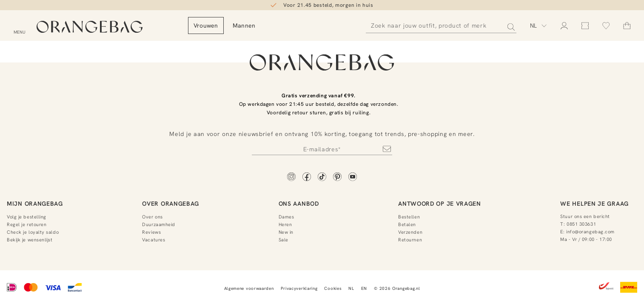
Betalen (407, 224)
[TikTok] (322, 177)
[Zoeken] (441, 26)
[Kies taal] (539, 25)
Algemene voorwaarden (249, 288)
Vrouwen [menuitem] (234, 25)
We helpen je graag (594, 204)
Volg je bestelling (27, 217)
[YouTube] (353, 177)
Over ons (152, 217)
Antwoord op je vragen (440, 204)
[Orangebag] (104, 27)
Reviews (151, 232)
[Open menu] (20, 27)
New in (286, 232)
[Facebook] (307, 177)
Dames (286, 217)
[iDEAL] (12, 288)
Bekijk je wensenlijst (30, 240)
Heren (285, 224)
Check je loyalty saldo (33, 232)
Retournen (410, 240)
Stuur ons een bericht (585, 216)
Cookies (333, 288)
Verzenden (410, 232)
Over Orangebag (171, 204)
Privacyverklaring (299, 288)
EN (364, 288)
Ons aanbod (299, 204)
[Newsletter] (322, 149)
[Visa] (53, 288)
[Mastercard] (31, 288)
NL (351, 288)
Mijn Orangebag (35, 204)
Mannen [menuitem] (273, 25)
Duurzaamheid (159, 224)
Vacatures (154, 240)
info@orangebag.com (590, 232)
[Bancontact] (75, 288)
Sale (284, 240)
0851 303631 (581, 224)
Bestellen (409, 217)
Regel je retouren (27, 224)
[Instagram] (291, 177)
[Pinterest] (337, 177)
